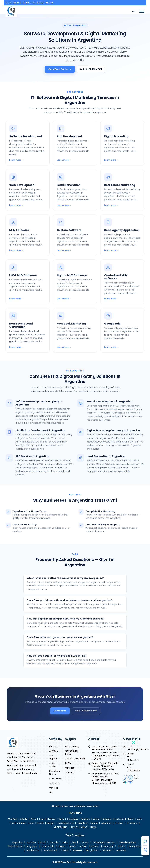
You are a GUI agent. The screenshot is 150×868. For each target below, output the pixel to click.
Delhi (61, 819)
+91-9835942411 (133, 758)
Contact (53, 788)
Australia (31, 842)
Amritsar (119, 823)
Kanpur (51, 823)
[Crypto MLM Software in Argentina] (75, 291)
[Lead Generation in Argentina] (75, 199)
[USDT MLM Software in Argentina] (28, 291)
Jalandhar (106, 823)
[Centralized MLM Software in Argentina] (122, 291)
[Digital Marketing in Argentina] (122, 152)
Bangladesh (92, 850)
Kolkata (24, 819)
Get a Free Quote (60, 69)
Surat (31, 823)
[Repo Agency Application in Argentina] (122, 244)
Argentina (17, 842)
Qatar (62, 846)
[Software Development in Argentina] (28, 152)
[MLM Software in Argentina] (28, 244)
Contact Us (63, 709)
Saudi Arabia (48, 846)
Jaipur (96, 819)
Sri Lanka (107, 850)
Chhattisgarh (60, 827)
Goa (41, 819)
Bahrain (95, 846)
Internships (55, 783)
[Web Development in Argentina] (28, 199)
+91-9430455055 (133, 769)
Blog (51, 792)
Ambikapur (132, 823)
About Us (54, 746)
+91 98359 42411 (19, 3)
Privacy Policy (72, 746)
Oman (84, 846)
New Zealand (50, 850)
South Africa (33, 850)
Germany (108, 846)
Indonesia (121, 850)
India (65, 842)
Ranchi (74, 827)
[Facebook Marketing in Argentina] (75, 339)
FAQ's (68, 763)
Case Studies (53, 765)
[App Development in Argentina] (75, 152)
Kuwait (72, 846)
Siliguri (84, 827)
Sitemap (70, 772)
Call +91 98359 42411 (91, 69)
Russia (85, 842)
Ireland (65, 850)
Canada (54, 842)
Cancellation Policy (72, 752)
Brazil (43, 842)
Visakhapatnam (66, 823)
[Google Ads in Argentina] (122, 339)
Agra (140, 819)
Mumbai (12, 819)
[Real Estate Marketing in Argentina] (122, 199)
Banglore (85, 819)
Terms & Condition (75, 759)
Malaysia (77, 850)
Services (53, 751)
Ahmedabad (19, 823)
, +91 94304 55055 (42, 3)
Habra (93, 827)
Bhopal (131, 819)
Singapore (32, 846)
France (121, 846)
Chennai (51, 819)
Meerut (94, 823)
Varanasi (107, 819)
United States (15, 846)
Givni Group (55, 779)
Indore (40, 823)
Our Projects (53, 757)
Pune (33, 819)
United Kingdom (127, 842)
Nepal (75, 842)
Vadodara (82, 823)
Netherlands (136, 846)
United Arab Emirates (104, 842)
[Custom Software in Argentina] (75, 244)
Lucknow (119, 819)
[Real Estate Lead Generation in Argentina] (28, 339)
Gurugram (72, 819)
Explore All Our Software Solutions (75, 806)
